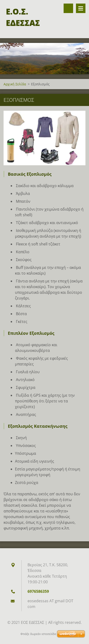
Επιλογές (81, 8)
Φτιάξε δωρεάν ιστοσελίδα (38, 634)
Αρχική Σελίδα (15, 84)
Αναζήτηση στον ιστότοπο (68, 8)
